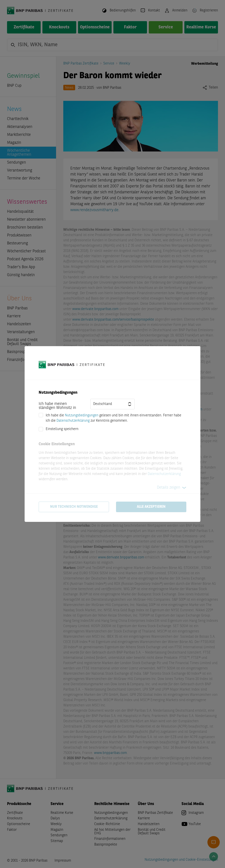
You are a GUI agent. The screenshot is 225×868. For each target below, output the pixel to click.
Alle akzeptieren (151, 507)
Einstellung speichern (62, 429)
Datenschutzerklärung (73, 421)
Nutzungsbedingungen (82, 416)
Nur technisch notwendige (74, 507)
